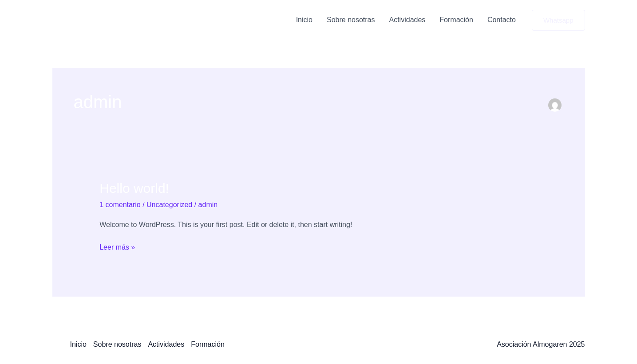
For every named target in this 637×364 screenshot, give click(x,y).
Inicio (304, 20)
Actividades (408, 20)
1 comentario (120, 205)
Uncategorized (169, 205)
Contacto (502, 20)
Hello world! (134, 188)
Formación (456, 20)
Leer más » (117, 246)
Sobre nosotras (351, 20)
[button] (558, 20)
